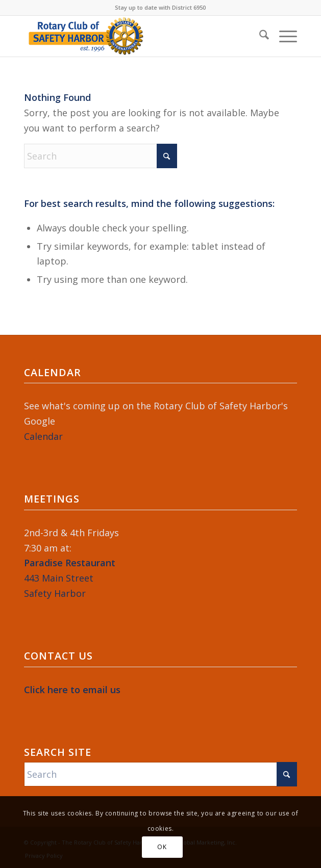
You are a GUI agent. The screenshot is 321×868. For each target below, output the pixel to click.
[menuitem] (259, 36)
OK (162, 847)
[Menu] (283, 36)
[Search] (259, 36)
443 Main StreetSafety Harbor (70, 578)
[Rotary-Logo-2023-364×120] (133, 36)
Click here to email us (72, 690)
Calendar (43, 436)
